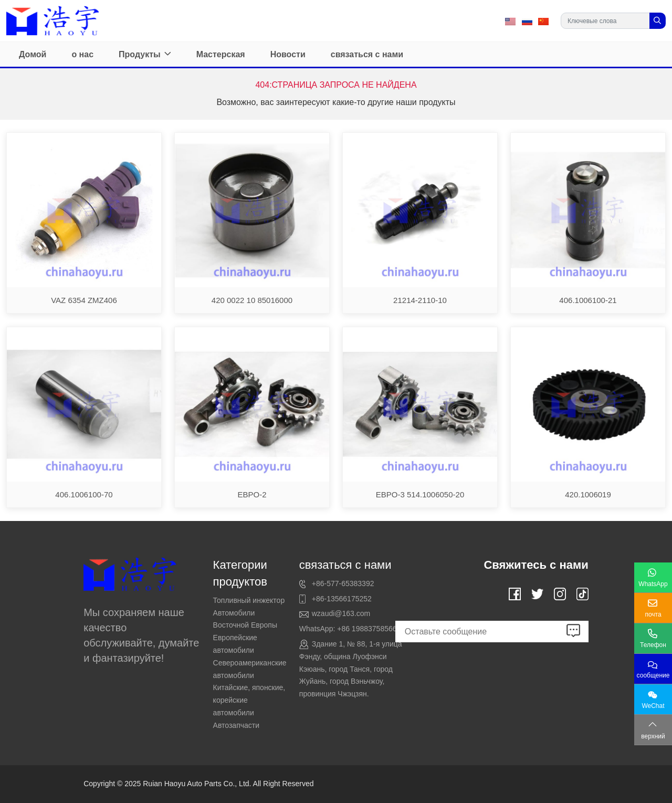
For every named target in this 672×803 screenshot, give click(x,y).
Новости (288, 54)
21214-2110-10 (420, 300)
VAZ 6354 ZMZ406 (84, 300)
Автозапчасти (236, 725)
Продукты (140, 54)
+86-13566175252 (342, 599)
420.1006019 (588, 494)
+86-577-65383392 (343, 583)
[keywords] (605, 21)
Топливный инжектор (249, 600)
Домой (33, 54)
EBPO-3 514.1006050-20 (420, 494)
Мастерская (221, 54)
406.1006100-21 (588, 300)
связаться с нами (367, 54)
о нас (82, 54)
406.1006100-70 (84, 494)
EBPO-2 (252, 494)
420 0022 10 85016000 (252, 300)
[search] (658, 21)
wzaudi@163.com (341, 613)
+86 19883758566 (367, 629)
